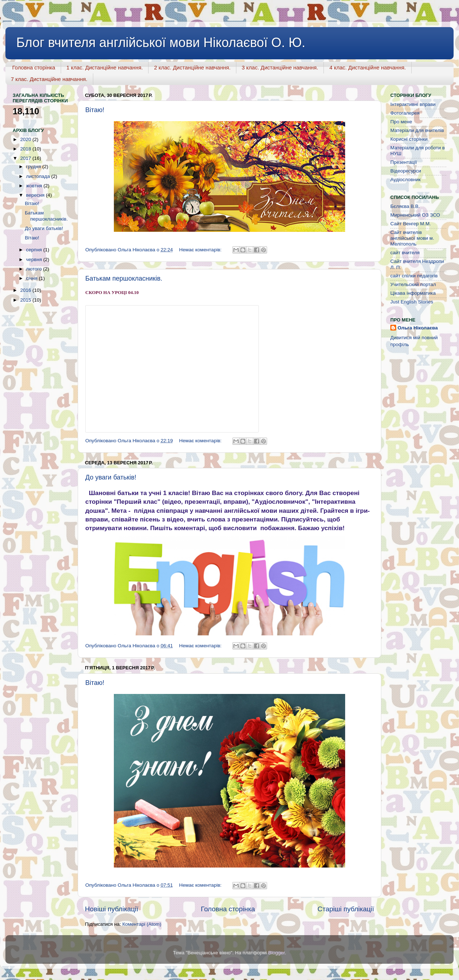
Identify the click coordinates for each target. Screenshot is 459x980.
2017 (26, 158)
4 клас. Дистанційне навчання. (368, 67)
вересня (36, 195)
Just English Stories (412, 302)
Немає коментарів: (201, 250)
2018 (26, 149)
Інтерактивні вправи (413, 104)
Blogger (276, 953)
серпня (35, 250)
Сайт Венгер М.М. (411, 224)
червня (35, 259)
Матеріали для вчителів (417, 130)
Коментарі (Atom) (142, 924)
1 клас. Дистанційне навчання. (105, 67)
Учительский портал (413, 284)
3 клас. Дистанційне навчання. (280, 67)
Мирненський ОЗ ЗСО (415, 215)
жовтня (35, 186)
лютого (35, 269)
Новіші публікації (112, 909)
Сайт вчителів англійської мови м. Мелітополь (412, 238)
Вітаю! (95, 110)
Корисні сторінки (409, 139)
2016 (26, 290)
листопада (39, 176)
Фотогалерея (405, 113)
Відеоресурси (406, 171)
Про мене (401, 122)
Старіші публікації (346, 909)
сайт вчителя (405, 253)
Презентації (404, 162)
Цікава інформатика (413, 293)
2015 (26, 300)
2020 (26, 139)
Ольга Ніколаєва (418, 328)
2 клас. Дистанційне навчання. (192, 67)
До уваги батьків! (111, 477)
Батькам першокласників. (124, 278)
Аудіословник (406, 180)
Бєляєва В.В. (405, 206)
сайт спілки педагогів (414, 276)
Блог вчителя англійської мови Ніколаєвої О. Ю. (161, 42)
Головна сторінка (34, 67)
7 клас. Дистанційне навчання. (49, 79)
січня (32, 278)
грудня (34, 167)
